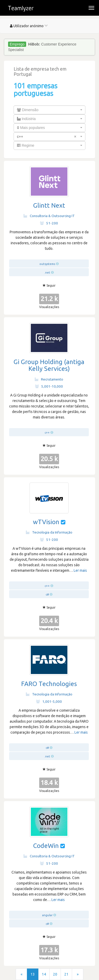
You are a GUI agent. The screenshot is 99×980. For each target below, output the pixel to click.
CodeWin (46, 846)
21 (66, 974)
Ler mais (80, 570)
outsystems (47, 264)
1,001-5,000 (49, 701)
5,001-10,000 (49, 386)
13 (33, 974)
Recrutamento (49, 379)
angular (47, 915)
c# (47, 594)
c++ (47, 433)
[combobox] (50, 110)
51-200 (49, 223)
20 (55, 974)
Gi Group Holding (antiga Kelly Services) (49, 365)
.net (47, 273)
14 (44, 974)
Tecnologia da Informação (49, 532)
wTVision (46, 522)
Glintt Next (49, 205)
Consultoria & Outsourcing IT (49, 216)
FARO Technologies (49, 684)
